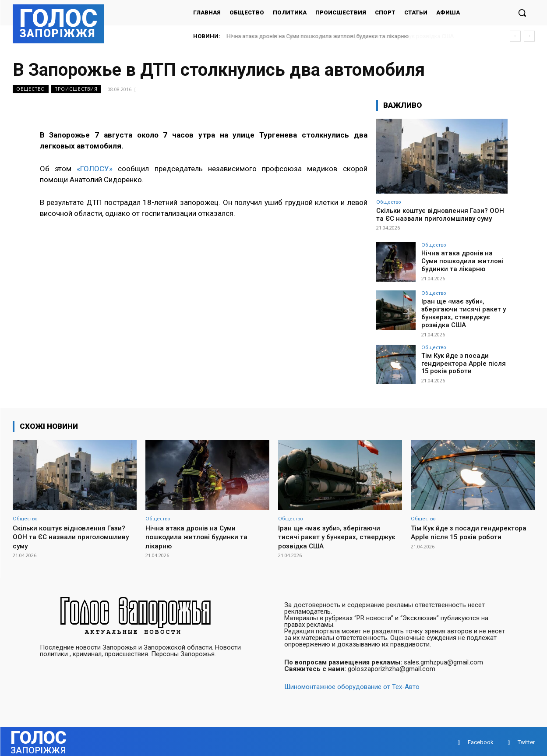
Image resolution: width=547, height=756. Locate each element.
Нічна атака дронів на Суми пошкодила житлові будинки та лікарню (318, 36)
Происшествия (76, 89)
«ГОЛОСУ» (95, 169)
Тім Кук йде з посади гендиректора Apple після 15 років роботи (464, 361)
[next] (529, 36)
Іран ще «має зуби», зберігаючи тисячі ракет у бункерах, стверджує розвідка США (460, 312)
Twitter (526, 740)
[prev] (515, 36)
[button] (522, 13)
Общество (31, 89)
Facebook (481, 740)
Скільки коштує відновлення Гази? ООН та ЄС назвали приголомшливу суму (440, 215)
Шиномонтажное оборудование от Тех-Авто (352, 685)
